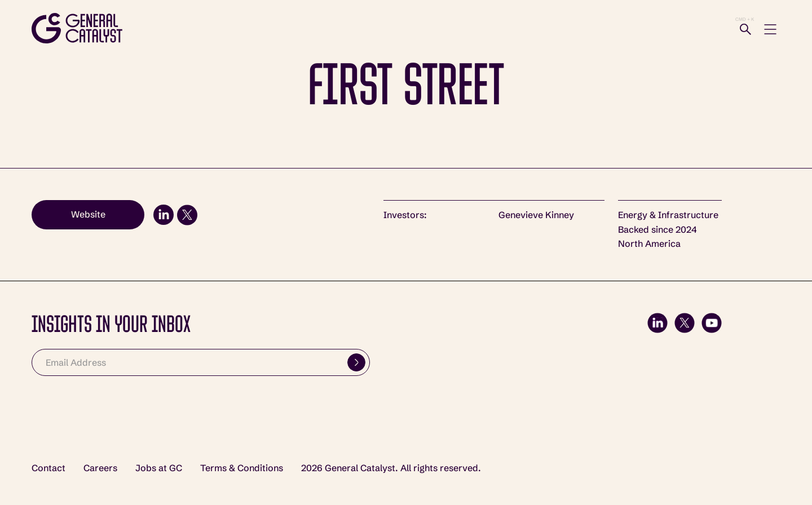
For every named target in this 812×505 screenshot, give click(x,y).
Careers (100, 468)
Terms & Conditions (242, 468)
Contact (48, 468)
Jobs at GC (159, 468)
